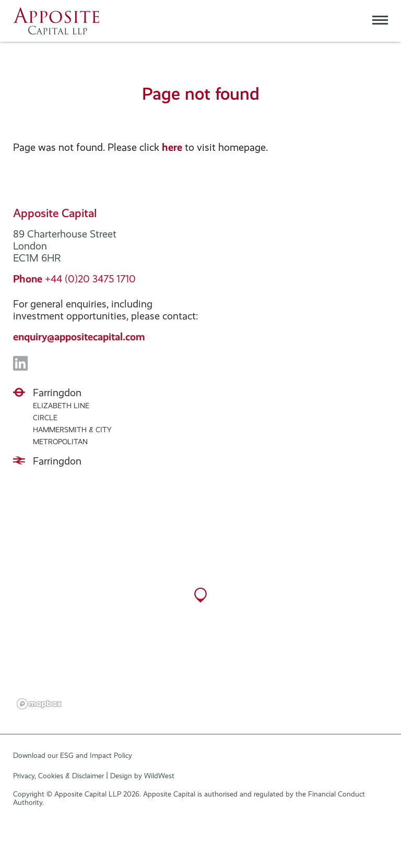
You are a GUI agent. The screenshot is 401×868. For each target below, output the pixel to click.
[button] (200, 604)
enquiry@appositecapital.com (79, 341)
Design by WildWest (142, 779)
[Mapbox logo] (39, 708)
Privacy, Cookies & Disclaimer (58, 779)
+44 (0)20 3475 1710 (74, 283)
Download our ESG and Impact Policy (73, 759)
